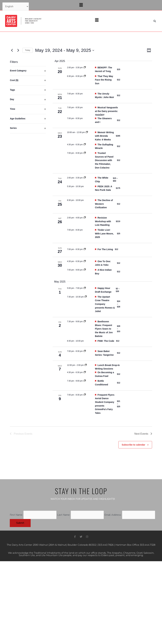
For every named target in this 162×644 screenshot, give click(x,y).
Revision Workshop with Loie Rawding (103, 221)
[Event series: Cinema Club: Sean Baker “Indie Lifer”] (85, 351)
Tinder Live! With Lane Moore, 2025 (104, 234)
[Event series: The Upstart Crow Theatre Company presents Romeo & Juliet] (86, 297)
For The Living (105, 249)
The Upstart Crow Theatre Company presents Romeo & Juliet (105, 304)
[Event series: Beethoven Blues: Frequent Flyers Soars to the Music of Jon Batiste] (85, 322)
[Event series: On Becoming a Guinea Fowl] (85, 372)
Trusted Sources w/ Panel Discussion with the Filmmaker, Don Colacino (104, 160)
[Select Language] (16, 6)
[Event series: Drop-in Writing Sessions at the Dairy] (86, 365)
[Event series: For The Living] (85, 249)
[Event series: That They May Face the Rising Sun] (85, 76)
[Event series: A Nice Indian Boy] (85, 270)
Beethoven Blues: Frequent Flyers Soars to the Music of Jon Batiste (104, 329)
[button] (81, 5)
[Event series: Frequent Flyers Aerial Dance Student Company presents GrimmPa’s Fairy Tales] (85, 395)
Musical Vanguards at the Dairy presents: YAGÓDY (106, 111)
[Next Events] (18, 50)
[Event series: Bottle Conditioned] (85, 381)
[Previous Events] (12, 50)
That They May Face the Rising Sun (104, 80)
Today (28, 50)
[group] (28, 242)
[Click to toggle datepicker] (65, 50)
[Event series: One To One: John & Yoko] (85, 261)
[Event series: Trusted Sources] (85, 153)
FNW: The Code (106, 341)
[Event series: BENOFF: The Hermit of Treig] (85, 68)
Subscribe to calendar (133, 445)
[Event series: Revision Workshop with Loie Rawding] (85, 218)
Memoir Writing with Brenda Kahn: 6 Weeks (104, 136)
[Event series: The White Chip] (85, 178)
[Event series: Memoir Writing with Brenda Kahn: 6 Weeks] (87, 132)
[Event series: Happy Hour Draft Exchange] (85, 288)
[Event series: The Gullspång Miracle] (85, 145)
